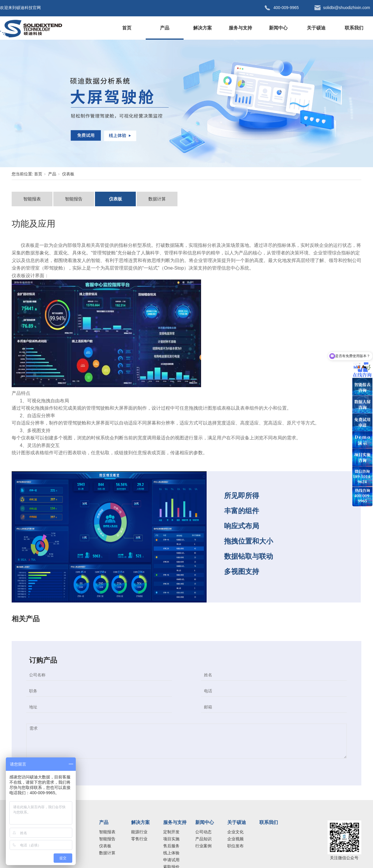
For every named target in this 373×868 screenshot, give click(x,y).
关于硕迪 (316, 28)
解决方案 (203, 28)
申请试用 (171, 860)
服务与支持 (240, 28)
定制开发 (171, 832)
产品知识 (203, 839)
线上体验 (171, 853)
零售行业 (139, 839)
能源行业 (139, 832)
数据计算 (157, 199)
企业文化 (235, 832)
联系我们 (354, 28)
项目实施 (171, 839)
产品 (165, 28)
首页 (127, 28)
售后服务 (171, 846)
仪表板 (68, 174)
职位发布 (235, 846)
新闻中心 (278, 28)
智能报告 (74, 199)
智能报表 (32, 199)
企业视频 (235, 839)
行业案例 (203, 846)
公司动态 (203, 832)
